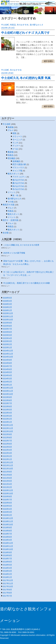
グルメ (11, 130)
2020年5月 (7, 506)
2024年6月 (7, 369)
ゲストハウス (18, 168)
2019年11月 (8, 521)
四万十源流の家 (19, 164)
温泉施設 (16, 161)
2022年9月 (7, 434)
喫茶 (14, 133)
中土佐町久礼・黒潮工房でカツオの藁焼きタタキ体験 (27, 283)
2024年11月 (8, 354)
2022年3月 (7, 453)
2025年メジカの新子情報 (14, 253)
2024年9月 (7, 360)
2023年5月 (7, 410)
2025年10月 (8, 320)
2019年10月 (8, 525)
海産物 (11, 127)
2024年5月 (7, 372)
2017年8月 (7, 593)
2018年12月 (8, 543)
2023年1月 (7, 422)
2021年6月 (7, 478)
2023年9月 (7, 397)
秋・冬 (15, 195)
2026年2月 (7, 307)
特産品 (13, 25)
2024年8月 (7, 363)
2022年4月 (7, 450)
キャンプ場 (17, 171)
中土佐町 (5, 25)
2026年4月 (7, 301)
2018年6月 (7, 562)
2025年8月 (7, 326)
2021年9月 (7, 472)
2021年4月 (7, 484)
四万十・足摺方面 (10, 220)
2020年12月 (8, 490)
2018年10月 (8, 549)
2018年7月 (7, 559)
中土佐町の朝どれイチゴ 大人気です (25, 33)
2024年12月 (8, 351)
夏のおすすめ (18, 183)
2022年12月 (8, 425)
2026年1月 (7, 310)
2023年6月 (7, 406)
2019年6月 (7, 537)
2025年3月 (7, 341)
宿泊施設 (11, 158)
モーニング (17, 140)
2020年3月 (7, 512)
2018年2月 (7, 574)
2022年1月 (7, 459)
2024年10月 (8, 357)
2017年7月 (7, 596)
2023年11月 (8, 391)
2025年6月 (7, 332)
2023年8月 (7, 400)
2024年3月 (7, 379)
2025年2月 (7, 344)
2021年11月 (8, 465)
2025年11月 (8, 316)
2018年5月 (7, 565)
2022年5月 (7, 447)
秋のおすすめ (18, 186)
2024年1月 (7, 385)
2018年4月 (7, 568)
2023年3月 (7, 416)
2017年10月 (8, 586)
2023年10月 (8, 394)
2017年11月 (8, 583)
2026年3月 (7, 304)
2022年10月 (8, 431)
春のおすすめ (18, 180)
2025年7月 (7, 329)
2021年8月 (7, 475)
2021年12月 (8, 462)
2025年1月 (7, 348)
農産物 (11, 152)
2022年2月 (7, 456)
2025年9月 (7, 323)
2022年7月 (7, 441)
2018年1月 (7, 577)
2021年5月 (7, 481)
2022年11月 (8, 428)
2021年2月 (7, 487)
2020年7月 (7, 500)
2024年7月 (7, 366)
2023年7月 (7, 403)
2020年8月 (7, 496)
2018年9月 (7, 552)
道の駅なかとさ (37, 25)
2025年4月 (7, 338)
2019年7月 (7, 534)
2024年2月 (7, 382)
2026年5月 (7, 298)
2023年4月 (7, 413)
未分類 (6, 233)
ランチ (15, 143)
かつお (15, 149)
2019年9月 (7, 528)
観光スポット (13, 174)
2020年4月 (7, 509)
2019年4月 (7, 540)
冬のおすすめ (23, 25)
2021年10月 (8, 469)
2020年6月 (7, 503)
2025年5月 (7, 335)
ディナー (16, 146)
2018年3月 (7, 571)
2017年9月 (7, 590)
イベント (11, 192)
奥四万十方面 (9, 205)
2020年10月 (8, 493)
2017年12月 (8, 580)
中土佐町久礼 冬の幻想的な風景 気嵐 (26, 78)
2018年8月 (7, 555)
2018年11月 (8, 546)
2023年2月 (7, 419)
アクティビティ (19, 177)
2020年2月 (7, 515)
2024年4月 (7, 375)
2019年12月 (8, 518)
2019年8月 (7, 531)
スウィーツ (17, 136)
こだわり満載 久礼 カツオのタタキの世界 (21, 245)
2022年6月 (7, 444)
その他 (11, 202)
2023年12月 (8, 388)
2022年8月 (7, 438)
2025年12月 (8, 313)
